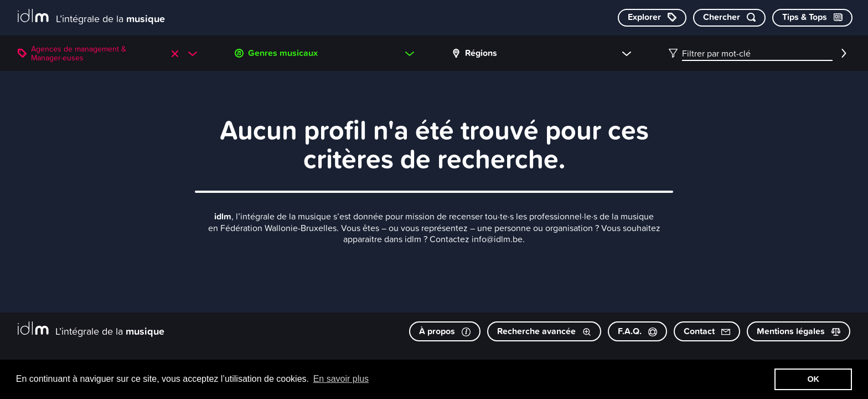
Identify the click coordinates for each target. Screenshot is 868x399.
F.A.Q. (637, 331)
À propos (445, 331)
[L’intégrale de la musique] (91, 17)
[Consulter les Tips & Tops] (812, 18)
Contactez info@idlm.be (476, 239)
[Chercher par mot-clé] (729, 18)
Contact (707, 331)
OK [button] (813, 379)
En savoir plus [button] (341, 379)
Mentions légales (799, 331)
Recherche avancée (544, 331)
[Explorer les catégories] (652, 18)
